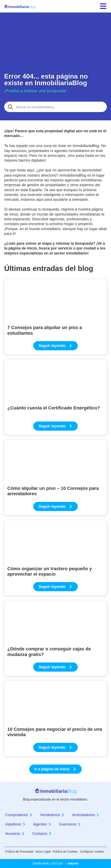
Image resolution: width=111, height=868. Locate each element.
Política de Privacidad (19, 852)
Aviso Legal (43, 852)
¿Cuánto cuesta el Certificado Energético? (54, 408)
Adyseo (73, 863)
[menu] (103, 6)
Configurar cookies (92, 852)
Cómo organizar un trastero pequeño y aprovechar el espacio (50, 571)
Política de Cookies (65, 852)
